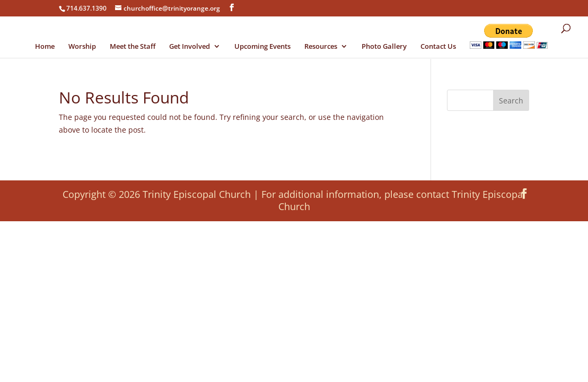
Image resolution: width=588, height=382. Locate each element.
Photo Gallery (384, 47)
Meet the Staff (133, 47)
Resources (321, 47)
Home (45, 47)
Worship (82, 47)
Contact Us (438, 47)
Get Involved (190, 47)
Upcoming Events (262, 47)
